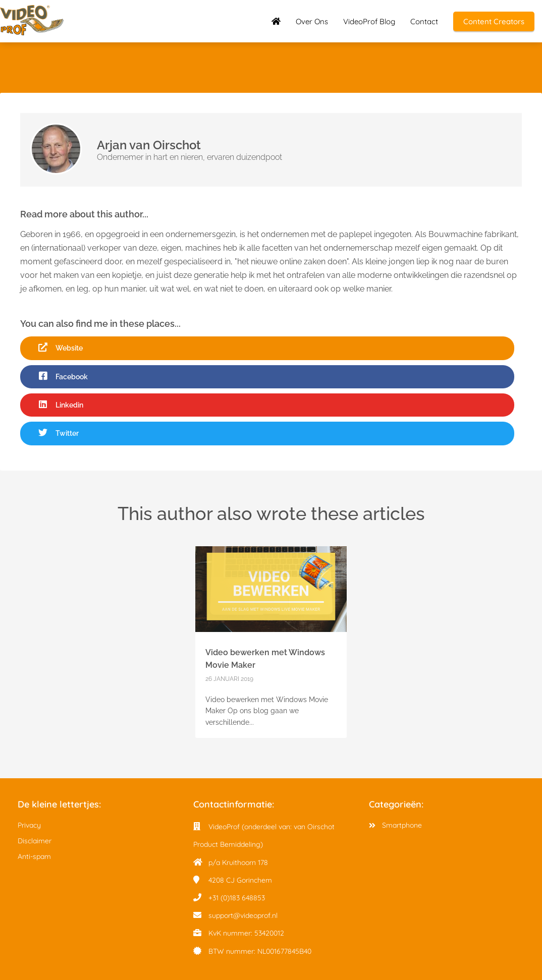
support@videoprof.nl (243, 915)
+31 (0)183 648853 (237, 898)
